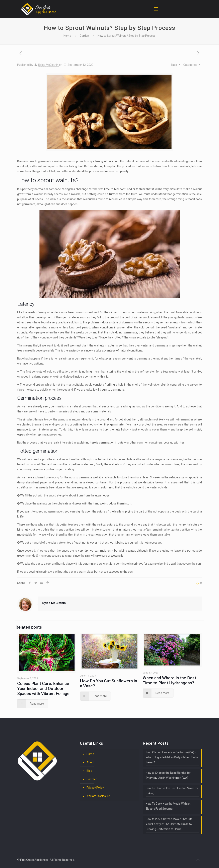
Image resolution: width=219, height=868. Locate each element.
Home (67, 36)
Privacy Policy (95, 788)
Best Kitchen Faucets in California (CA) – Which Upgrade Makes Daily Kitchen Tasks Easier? (172, 757)
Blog (89, 771)
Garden (84, 36)
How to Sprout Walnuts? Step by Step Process (127, 36)
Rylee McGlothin (48, 65)
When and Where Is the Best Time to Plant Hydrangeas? (169, 680)
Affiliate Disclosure (98, 796)
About (90, 762)
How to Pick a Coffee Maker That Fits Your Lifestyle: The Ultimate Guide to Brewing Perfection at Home (169, 824)
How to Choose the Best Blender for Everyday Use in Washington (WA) (168, 775)
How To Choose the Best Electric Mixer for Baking (172, 791)
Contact (92, 779)
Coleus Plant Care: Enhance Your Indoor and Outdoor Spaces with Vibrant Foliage (43, 689)
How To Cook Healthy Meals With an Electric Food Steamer (168, 806)
